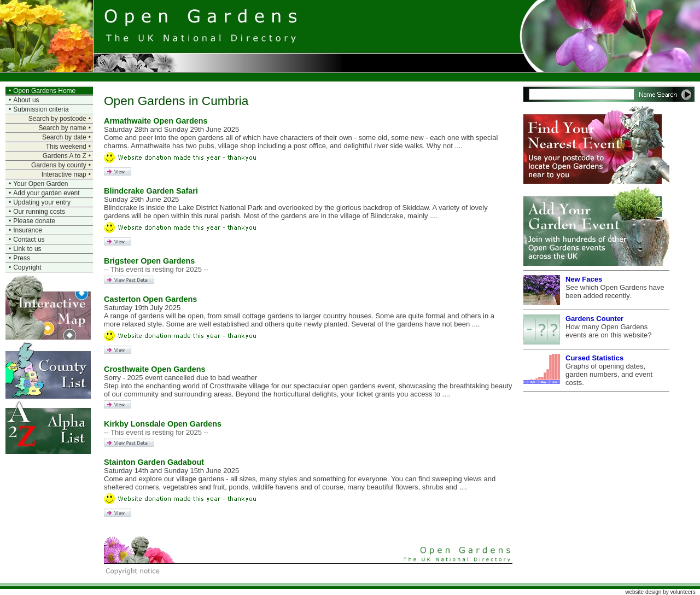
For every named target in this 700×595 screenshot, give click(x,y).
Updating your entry (42, 202)
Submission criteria (41, 109)
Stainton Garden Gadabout (154, 462)
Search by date (64, 137)
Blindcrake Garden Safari (151, 191)
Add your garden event (46, 193)
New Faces (584, 279)
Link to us (27, 249)
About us (26, 100)
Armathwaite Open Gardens (156, 121)
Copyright (27, 267)
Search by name (62, 128)
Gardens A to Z (65, 156)
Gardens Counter (594, 319)
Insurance (28, 230)
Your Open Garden (40, 184)
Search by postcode (57, 119)
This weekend (66, 147)
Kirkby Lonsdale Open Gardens (163, 424)
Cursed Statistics (594, 358)
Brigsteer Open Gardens (149, 261)
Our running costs (39, 212)
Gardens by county (59, 165)
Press (22, 258)
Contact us (29, 240)
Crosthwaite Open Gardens (155, 369)
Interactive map (64, 174)
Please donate (34, 221)
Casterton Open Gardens (150, 299)
